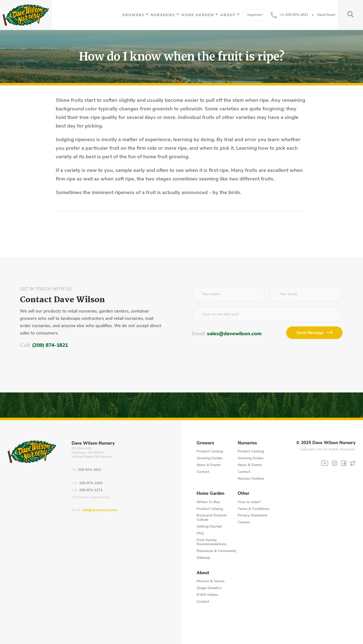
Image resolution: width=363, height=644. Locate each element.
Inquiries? (255, 15)
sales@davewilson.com (234, 334)
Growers (133, 15)
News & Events (209, 465)
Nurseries (163, 15)
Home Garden (198, 15)
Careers (244, 522)
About (228, 15)
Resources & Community (216, 551)
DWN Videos (207, 595)
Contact (203, 472)
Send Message (310, 333)
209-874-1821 (89, 470)
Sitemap (203, 558)
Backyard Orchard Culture (211, 517)
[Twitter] (353, 463)
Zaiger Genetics (209, 588)
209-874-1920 (91, 483)
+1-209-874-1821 (289, 15)
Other (244, 494)
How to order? (249, 502)
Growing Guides (210, 458)
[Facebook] (344, 463)
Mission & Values (211, 581)
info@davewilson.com (100, 510)
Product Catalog (210, 451)
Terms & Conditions (254, 509)
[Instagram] (335, 463)
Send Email (326, 15)
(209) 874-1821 (50, 345)
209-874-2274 (91, 490)
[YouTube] (325, 463)
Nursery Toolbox (251, 479)
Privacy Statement (252, 515)
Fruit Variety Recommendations (212, 542)
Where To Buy (208, 502)
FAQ (200, 533)
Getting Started (209, 526)
